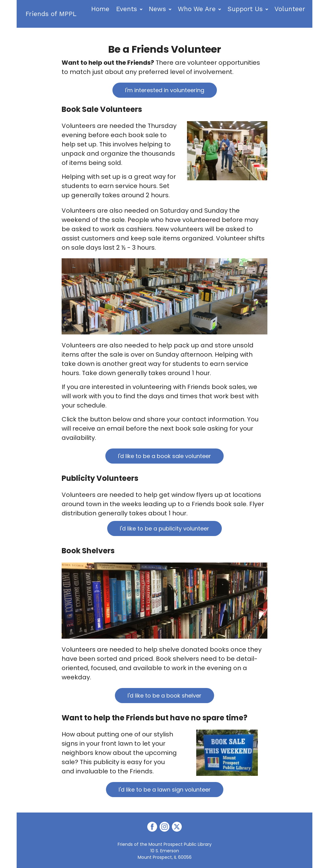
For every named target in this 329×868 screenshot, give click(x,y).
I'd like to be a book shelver (164, 696)
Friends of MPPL (52, 14)
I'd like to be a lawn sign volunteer (165, 790)
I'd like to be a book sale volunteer (164, 456)
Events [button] (127, 9)
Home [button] (101, 9)
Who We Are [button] (197, 9)
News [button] (158, 9)
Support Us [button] (246, 9)
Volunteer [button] (290, 9)
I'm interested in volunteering (165, 90)
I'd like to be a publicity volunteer (164, 528)
